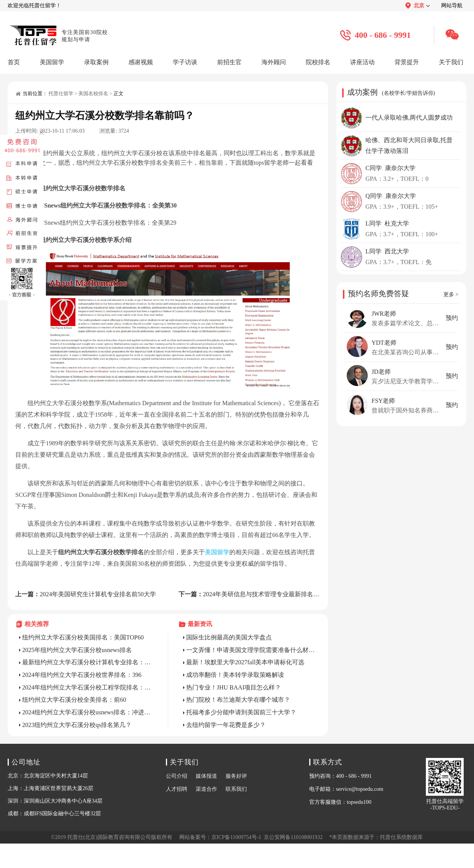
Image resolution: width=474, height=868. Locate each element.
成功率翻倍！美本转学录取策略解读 (235, 675)
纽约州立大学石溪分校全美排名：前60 (74, 700)
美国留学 (217, 552)
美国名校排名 (93, 93)
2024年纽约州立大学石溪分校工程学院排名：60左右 (88, 687)
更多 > (451, 294)
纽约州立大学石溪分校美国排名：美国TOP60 (83, 637)
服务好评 (236, 776)
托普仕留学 (61, 93)
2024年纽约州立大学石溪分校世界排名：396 (82, 675)
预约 (452, 318)
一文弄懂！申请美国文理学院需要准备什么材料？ (252, 650)
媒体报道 (206, 776)
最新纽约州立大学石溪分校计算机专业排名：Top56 (88, 662)
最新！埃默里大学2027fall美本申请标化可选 (245, 662)
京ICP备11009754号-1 (236, 837)
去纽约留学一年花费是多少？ (226, 725)
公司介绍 (177, 776)
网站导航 (452, 6)
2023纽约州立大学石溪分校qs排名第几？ (77, 725)
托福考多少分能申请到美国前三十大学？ (241, 712)
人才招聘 (177, 789)
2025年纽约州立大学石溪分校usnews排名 (77, 650)
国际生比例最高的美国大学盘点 (229, 637)
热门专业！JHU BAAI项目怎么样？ (234, 687)
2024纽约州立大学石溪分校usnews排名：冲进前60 (88, 712)
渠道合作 (206, 789)
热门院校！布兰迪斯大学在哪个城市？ (238, 700)
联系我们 (236, 789)
